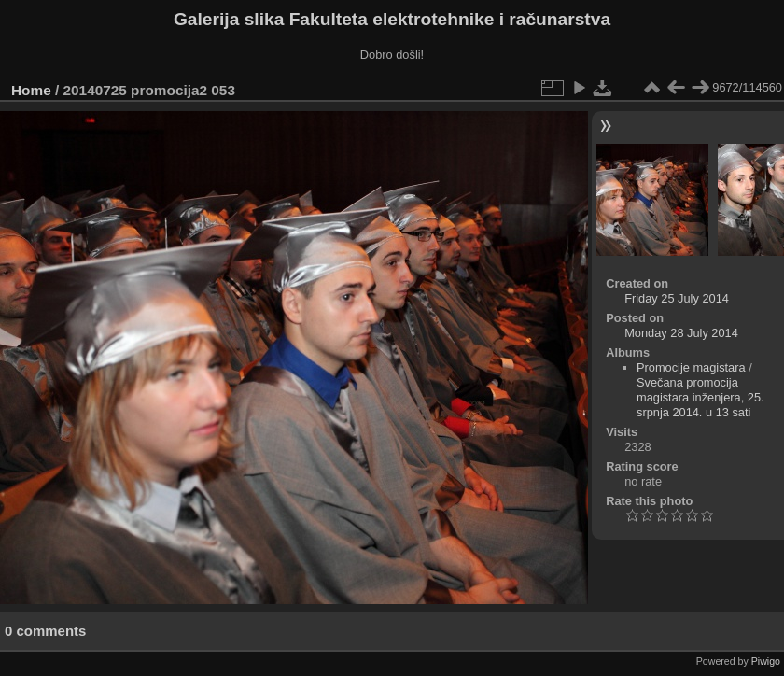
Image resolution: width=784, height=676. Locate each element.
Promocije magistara (691, 367)
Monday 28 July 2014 (681, 333)
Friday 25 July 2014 (677, 298)
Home (31, 90)
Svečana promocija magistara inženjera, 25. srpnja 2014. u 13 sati (700, 397)
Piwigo (766, 661)
